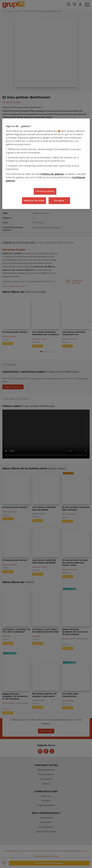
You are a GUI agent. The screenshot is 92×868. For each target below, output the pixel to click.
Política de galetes (52, 174)
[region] (46, 164)
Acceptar (59, 201)
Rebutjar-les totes (34, 201)
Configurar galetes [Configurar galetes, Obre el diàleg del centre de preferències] (45, 191)
